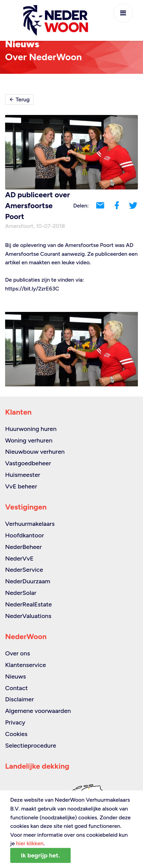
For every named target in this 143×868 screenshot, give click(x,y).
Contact (16, 688)
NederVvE (19, 558)
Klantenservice (26, 665)
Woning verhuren (29, 440)
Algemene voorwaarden (38, 711)
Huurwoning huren (31, 429)
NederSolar (21, 593)
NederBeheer (24, 547)
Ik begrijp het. (40, 855)
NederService (24, 570)
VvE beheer (21, 486)
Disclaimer (19, 699)
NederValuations (28, 616)
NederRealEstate (28, 604)
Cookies (16, 734)
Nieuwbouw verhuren (35, 452)
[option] (71, 349)
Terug (19, 99)
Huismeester (23, 475)
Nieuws (16, 677)
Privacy (15, 722)
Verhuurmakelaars (30, 524)
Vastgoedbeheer (28, 463)
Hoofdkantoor (25, 535)
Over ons (18, 653)
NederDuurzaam (28, 581)
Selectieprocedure (31, 746)
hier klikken (30, 843)
